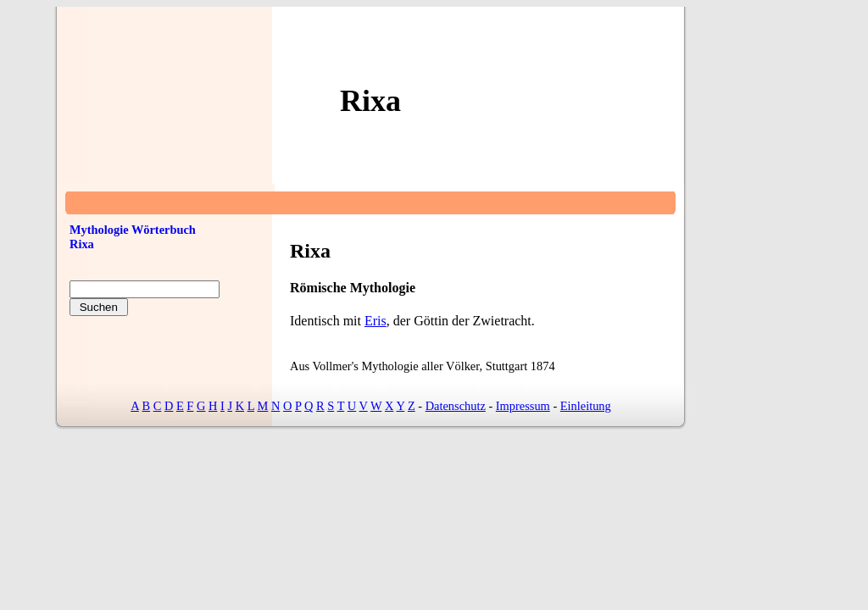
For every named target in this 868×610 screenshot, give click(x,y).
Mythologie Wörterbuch (133, 230)
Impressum (523, 406)
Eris (376, 321)
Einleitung (586, 406)
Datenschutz (456, 406)
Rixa (82, 244)
